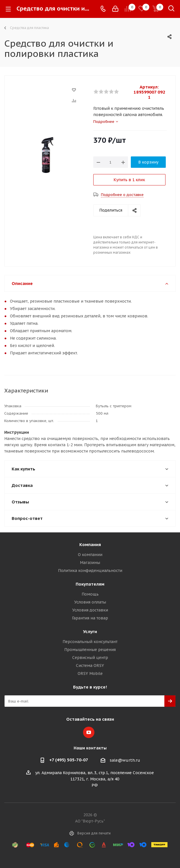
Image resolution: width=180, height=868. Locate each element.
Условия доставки (90, 610)
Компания (90, 544)
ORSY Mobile (90, 673)
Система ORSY (90, 666)
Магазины (90, 563)
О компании (90, 555)
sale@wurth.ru (125, 760)
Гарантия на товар (90, 618)
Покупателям (90, 584)
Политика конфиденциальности (90, 571)
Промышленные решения (90, 650)
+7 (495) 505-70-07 (69, 760)
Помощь (90, 594)
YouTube (89, 732)
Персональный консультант (90, 642)
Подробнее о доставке (122, 195)
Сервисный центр (90, 658)
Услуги (90, 632)
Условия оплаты (90, 602)
